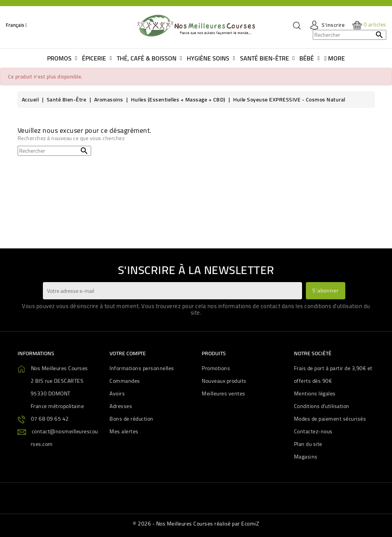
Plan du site (308, 444)
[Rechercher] (350, 35)
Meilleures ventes (224, 393)
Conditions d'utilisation (322, 406)
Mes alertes (124, 431)
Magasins (306, 457)
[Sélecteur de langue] (16, 25)
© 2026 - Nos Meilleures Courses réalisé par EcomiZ (196, 524)
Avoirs (117, 393)
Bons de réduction (131, 419)
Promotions (216, 368)
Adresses (121, 406)
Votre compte (128, 353)
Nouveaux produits (224, 381)
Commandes (125, 381)
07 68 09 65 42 (50, 419)
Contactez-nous (313, 431)
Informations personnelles (142, 368)
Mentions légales (315, 393)
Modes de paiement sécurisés (330, 419)
